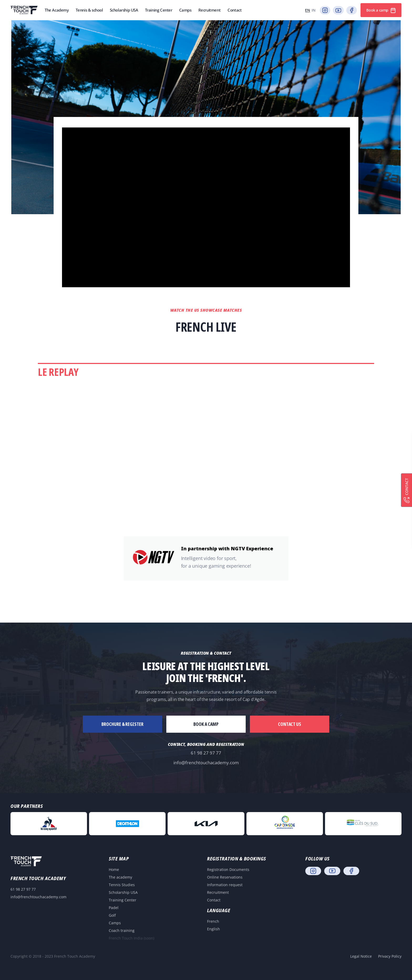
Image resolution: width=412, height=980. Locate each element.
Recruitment (218, 892)
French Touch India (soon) (132, 938)
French (213, 921)
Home (114, 869)
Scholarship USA (123, 892)
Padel (114, 908)
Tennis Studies (122, 885)
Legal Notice (361, 956)
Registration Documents (228, 869)
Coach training (122, 930)
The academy (120, 877)
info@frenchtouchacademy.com (206, 763)
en (308, 10)
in (314, 10)
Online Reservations (225, 877)
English (213, 929)
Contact (214, 900)
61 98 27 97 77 (206, 753)
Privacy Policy (390, 956)
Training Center (123, 900)
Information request (225, 885)
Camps (115, 923)
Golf (112, 915)
